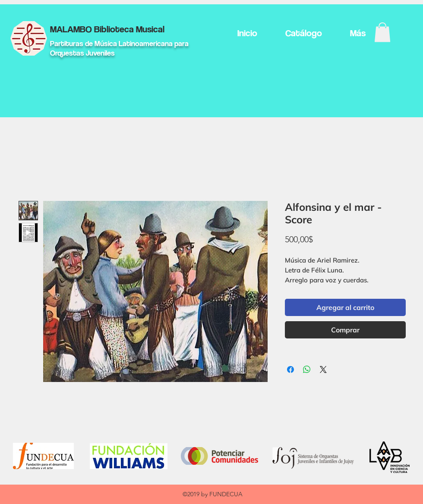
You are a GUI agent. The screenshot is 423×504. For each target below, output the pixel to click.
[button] (382, 32)
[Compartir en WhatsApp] (307, 369)
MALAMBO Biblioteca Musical (107, 29)
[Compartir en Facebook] (290, 369)
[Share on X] (323, 369)
